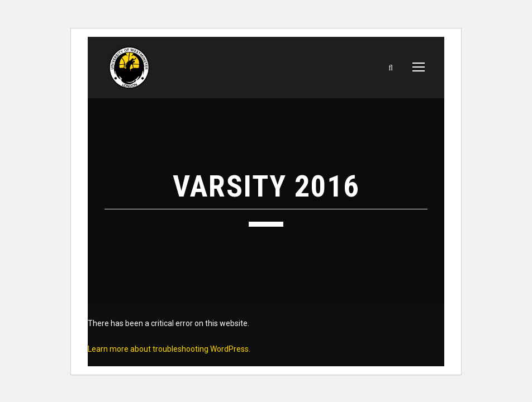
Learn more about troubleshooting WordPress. (169, 349)
